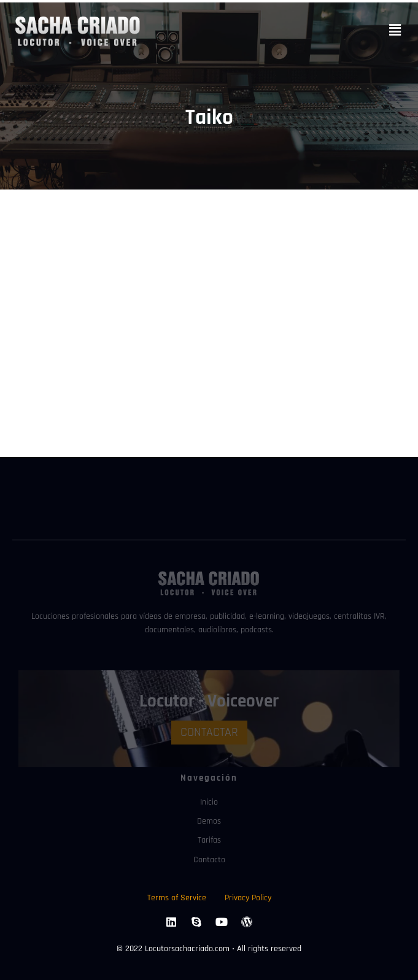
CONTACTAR (209, 731)
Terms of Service (177, 895)
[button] (395, 30)
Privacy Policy (248, 895)
